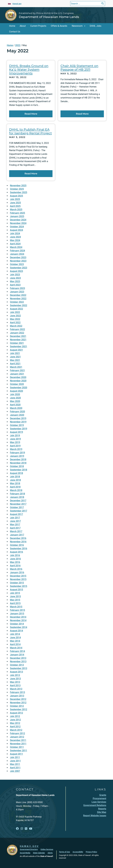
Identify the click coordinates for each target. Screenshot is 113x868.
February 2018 (17, 494)
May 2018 (15, 483)
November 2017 (18, 504)
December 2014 (18, 617)
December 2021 (18, 336)
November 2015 (18, 579)
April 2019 (15, 446)
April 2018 (15, 487)
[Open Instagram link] (22, 829)
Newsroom (77, 26)
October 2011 (17, 747)
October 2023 (17, 264)
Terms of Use (64, 852)
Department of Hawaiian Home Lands (49, 17)
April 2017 (15, 528)
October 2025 (17, 189)
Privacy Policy (91, 852)
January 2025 (17, 216)
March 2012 (16, 730)
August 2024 (16, 230)
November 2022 (18, 299)
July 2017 (15, 518)
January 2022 (17, 333)
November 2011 (18, 744)
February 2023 (17, 288)
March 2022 (16, 326)
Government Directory (29, 849)
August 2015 (16, 590)
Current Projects (38, 26)
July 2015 (15, 593)
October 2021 (17, 343)
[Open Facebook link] (17, 829)
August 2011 (16, 754)
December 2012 (18, 699)
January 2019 (17, 456)
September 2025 (19, 192)
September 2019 (19, 429)
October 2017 (17, 507)
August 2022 (16, 309)
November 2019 (18, 422)
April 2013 (15, 685)
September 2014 (19, 627)
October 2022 (17, 302)
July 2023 (15, 275)
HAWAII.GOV (29, 846)
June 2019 (15, 439)
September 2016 (19, 548)
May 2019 (15, 442)
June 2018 (15, 480)
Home (12, 26)
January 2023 (17, 292)
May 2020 (15, 401)
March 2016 (16, 569)
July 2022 (15, 312)
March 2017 (16, 531)
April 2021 (15, 364)
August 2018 (16, 473)
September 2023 (19, 268)
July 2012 (15, 716)
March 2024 (16, 247)
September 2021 (19, 346)
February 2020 (17, 412)
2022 (18, 45)
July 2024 (15, 233)
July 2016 (15, 555)
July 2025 (15, 199)
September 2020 (19, 388)
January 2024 (17, 254)
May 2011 (15, 764)
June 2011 (15, 761)
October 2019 (17, 425)
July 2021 (15, 353)
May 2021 (15, 360)
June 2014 (15, 638)
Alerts (50, 853)
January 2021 (17, 374)
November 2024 (18, 223)
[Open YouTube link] (31, 829)
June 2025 (15, 203)
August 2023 (16, 271)
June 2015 (15, 596)
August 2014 (16, 631)
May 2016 (15, 562)
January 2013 (17, 696)
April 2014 (15, 644)
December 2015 (18, 576)
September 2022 (19, 305)
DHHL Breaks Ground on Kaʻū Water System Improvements (29, 70)
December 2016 (18, 538)
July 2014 (15, 634)
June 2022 (15, 316)
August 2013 (16, 672)
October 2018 (17, 466)
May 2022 (15, 319)
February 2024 (17, 251)
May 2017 (15, 525)
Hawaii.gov (17, 4)
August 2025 (16, 196)
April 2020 (15, 405)
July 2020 (15, 394)
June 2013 (15, 679)
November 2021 (18, 340)
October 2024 (17, 227)
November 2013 (18, 661)
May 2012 (15, 723)
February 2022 (17, 329)
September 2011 (19, 751)
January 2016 (17, 572)
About (23, 26)
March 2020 (16, 408)
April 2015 (15, 603)
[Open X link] (26, 829)
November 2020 (18, 381)
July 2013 (15, 675)
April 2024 (15, 244)
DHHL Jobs (96, 26)
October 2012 (17, 706)
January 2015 (17, 614)
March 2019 (16, 449)
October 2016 (17, 545)
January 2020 (17, 415)
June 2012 (15, 720)
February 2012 (17, 733)
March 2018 (16, 490)
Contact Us (15, 32)
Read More (39, 114)
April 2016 (15, 566)
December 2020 (18, 377)
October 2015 (17, 583)
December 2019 (18, 418)
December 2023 (18, 257)
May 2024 (15, 240)
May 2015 (15, 600)
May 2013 (15, 682)
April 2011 (15, 768)
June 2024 (15, 237)
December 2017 (18, 501)
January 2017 (17, 535)
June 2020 (15, 398)
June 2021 (15, 357)
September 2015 (19, 586)
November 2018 (18, 463)
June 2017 (15, 521)
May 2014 (15, 641)
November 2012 (18, 703)
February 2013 (17, 692)
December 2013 (18, 658)
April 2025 (15, 206)
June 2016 (15, 559)
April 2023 (15, 285)
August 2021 (16, 350)
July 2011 (15, 757)
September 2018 (19, 470)
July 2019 (15, 435)
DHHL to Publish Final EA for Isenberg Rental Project (30, 131)
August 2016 (16, 552)
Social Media (25, 853)
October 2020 (17, 384)
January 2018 (17, 497)
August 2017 (16, 514)
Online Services (47, 849)
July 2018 (15, 477)
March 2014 (16, 648)
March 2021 (16, 367)
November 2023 (18, 261)
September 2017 (19, 511)
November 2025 (18, 186)
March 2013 (16, 689)
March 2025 (16, 210)
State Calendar (39, 853)
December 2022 (18, 295)
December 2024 (18, 220)
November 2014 (18, 620)
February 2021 (17, 370)
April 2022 (15, 323)
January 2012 (17, 737)
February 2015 (17, 610)
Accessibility (78, 852)
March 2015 (16, 607)
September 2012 (19, 709)
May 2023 (15, 281)
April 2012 (15, 727)
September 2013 (19, 668)
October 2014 (17, 624)
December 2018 (18, 459)
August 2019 (16, 432)
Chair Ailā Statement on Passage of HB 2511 (79, 68)
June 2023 (15, 278)
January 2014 (17, 655)
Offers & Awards (59, 26)
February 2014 (17, 651)
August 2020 (16, 391)
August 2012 (16, 713)
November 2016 (18, 542)
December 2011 (18, 740)
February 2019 (17, 453)
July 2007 (15, 771)
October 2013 (17, 665)
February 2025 (17, 213)
